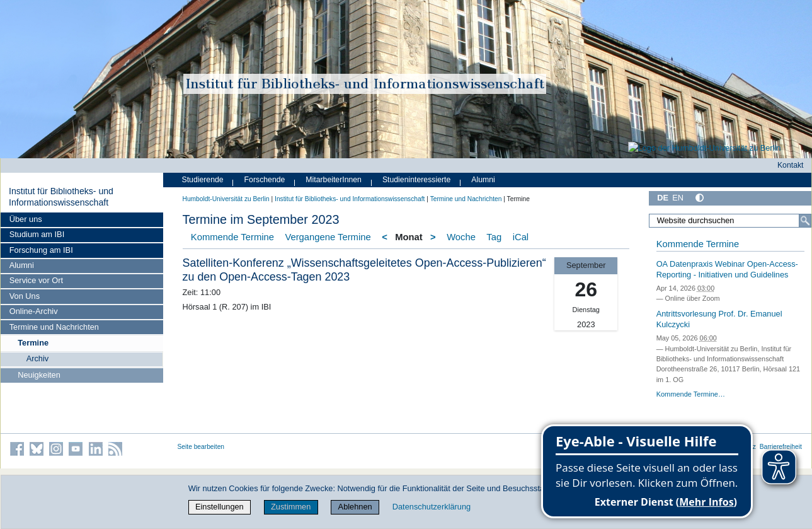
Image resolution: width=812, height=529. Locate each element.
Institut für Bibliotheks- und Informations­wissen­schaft (61, 197)
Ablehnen (355, 507)
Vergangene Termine (328, 237)
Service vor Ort (36, 280)
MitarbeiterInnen (334, 180)
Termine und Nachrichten (54, 327)
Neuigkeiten (39, 375)
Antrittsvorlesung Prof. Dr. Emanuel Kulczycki (719, 319)
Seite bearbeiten (201, 447)
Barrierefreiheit (781, 447)
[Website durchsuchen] (730, 221)
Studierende (203, 180)
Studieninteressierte (416, 180)
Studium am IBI (37, 234)
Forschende (265, 180)
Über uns (26, 219)
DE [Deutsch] (663, 198)
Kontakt (791, 165)
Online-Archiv (34, 311)
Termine (33, 343)
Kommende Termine (232, 237)
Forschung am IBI (41, 250)
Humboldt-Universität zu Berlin (226, 199)
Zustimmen (291, 507)
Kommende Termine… (691, 394)
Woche (461, 237)
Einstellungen (220, 507)
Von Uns (25, 296)
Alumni (22, 265)
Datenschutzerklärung (432, 507)
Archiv (38, 358)
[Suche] (805, 221)
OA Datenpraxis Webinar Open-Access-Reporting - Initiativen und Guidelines (727, 269)
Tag (494, 237)
